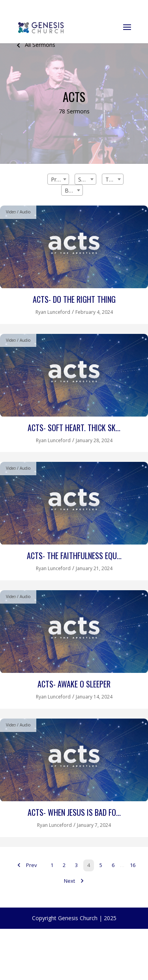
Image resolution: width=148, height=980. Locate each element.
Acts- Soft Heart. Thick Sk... (74, 428)
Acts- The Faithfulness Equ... (74, 556)
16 (133, 865)
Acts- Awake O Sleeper (74, 684)
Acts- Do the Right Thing (74, 299)
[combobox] (58, 179)
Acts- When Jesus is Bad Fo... (74, 812)
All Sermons (35, 45)
